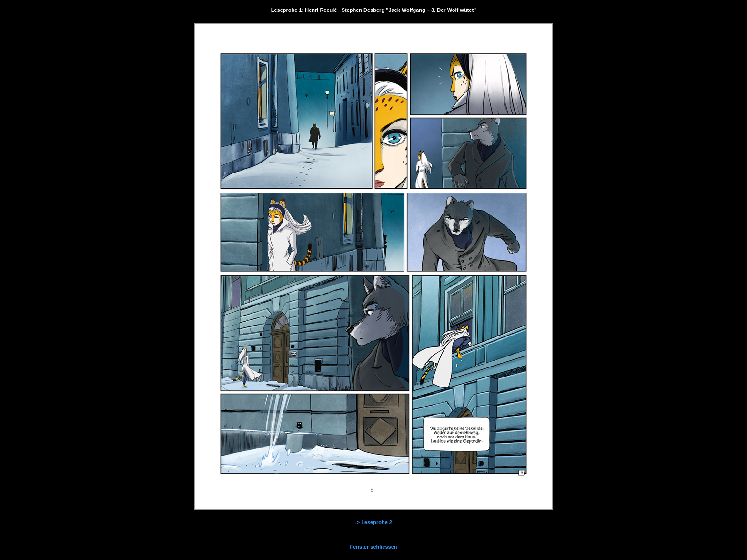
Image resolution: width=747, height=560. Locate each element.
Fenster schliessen (373, 547)
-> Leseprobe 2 (373, 522)
